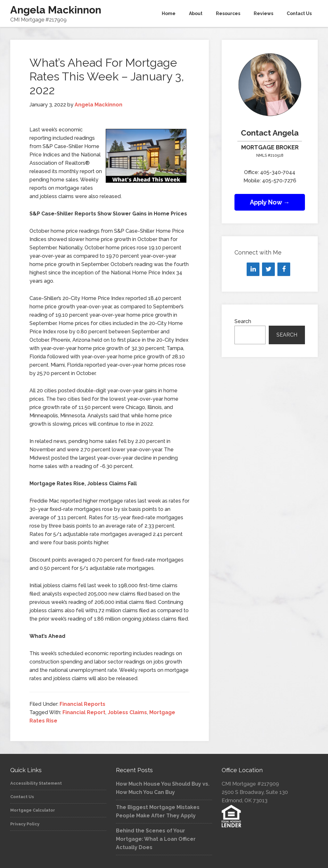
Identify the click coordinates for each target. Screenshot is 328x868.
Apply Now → (270, 202)
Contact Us (22, 797)
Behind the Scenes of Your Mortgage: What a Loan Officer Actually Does (156, 839)
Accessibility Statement (36, 783)
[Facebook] (284, 269)
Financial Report (84, 712)
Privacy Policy (25, 824)
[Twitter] (268, 269)
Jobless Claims (127, 712)
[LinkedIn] (253, 269)
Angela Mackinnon (56, 10)
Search (243, 321)
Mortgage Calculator (33, 810)
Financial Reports (82, 704)
